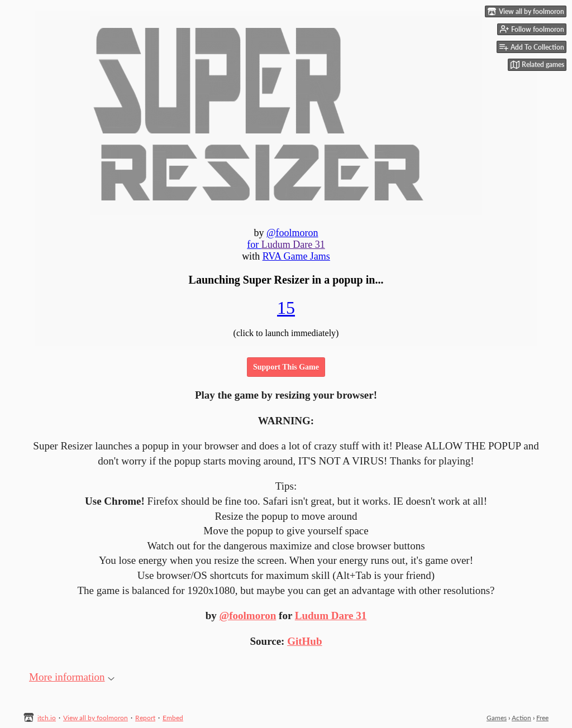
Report (145, 718)
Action (521, 718)
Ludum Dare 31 (331, 616)
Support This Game (286, 367)
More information (72, 677)
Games (497, 718)
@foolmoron (248, 616)
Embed (173, 718)
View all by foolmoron (96, 718)
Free (542, 718)
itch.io (47, 718)
